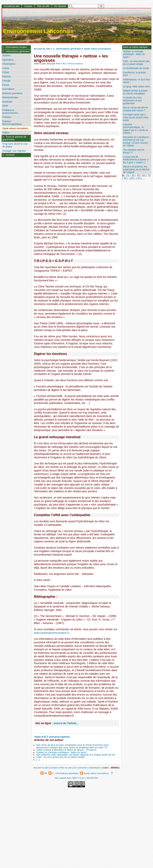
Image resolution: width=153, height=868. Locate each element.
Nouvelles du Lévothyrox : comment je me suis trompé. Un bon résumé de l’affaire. (137, 141)
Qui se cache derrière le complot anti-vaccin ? (135, 109)
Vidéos (6, 133)
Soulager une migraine (14, 151)
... (144, 178)
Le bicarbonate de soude (136, 68)
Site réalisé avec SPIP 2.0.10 (69, 778)
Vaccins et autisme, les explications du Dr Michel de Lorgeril (136, 169)
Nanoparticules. (11, 97)
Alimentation (9, 64)
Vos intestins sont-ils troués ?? (134, 151)
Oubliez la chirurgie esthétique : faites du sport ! (62, 752)
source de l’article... (66, 723)
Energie (6, 81)
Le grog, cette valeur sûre (136, 87)
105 (131, 178)
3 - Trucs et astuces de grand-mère (14, 138)
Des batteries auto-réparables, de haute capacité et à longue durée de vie (76, 755)
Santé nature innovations (98, 49)
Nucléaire (7, 102)
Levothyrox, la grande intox (134, 74)
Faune (6, 85)
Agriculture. (8, 60)
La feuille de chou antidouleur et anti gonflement (132, 100)
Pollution (7, 117)
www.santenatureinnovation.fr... (53, 633)
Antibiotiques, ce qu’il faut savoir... (136, 81)
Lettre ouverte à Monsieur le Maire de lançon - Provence (66, 750)
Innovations (8, 89)
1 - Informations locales (15, 47)
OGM (5, 106)
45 (138, 176)
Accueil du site (42, 49)
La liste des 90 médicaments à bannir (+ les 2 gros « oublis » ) (136, 160)
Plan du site (43, 6)
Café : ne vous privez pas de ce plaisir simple (60, 757)
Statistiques (95, 768)
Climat (6, 72)
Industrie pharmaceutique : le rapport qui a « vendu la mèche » (135, 129)
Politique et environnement (10, 112)
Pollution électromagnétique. (12, 123)
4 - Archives (8, 155)
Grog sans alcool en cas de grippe (15, 145)
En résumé (60, 6)
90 (125, 178)
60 (144, 176)
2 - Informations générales (67, 49)
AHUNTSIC (93, 778)
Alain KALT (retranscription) (69, 64)
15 (128, 176)
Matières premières (12, 93)
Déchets (7, 77)
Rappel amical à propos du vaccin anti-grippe (135, 92)
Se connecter (80, 768)
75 (149, 176)
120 (138, 178)
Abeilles (6, 56)
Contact (28, 6)
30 (133, 176)
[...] (38, 760)
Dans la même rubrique (135, 47)
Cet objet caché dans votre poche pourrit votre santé (136, 117)
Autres (6, 68)
